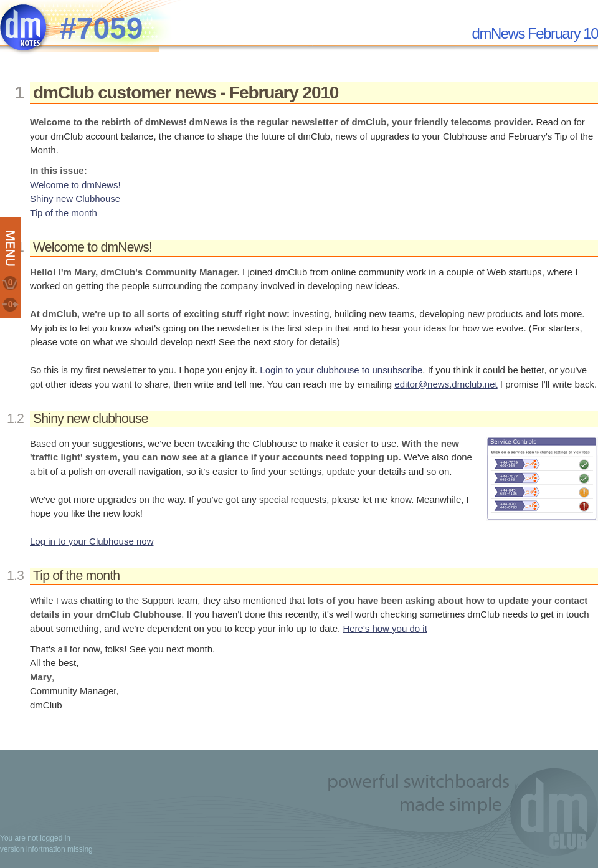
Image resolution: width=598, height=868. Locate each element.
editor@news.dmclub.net (446, 384)
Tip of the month (64, 213)
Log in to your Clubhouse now (92, 541)
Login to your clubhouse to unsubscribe (341, 370)
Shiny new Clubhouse (75, 198)
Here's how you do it (385, 628)
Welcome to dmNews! (75, 185)
